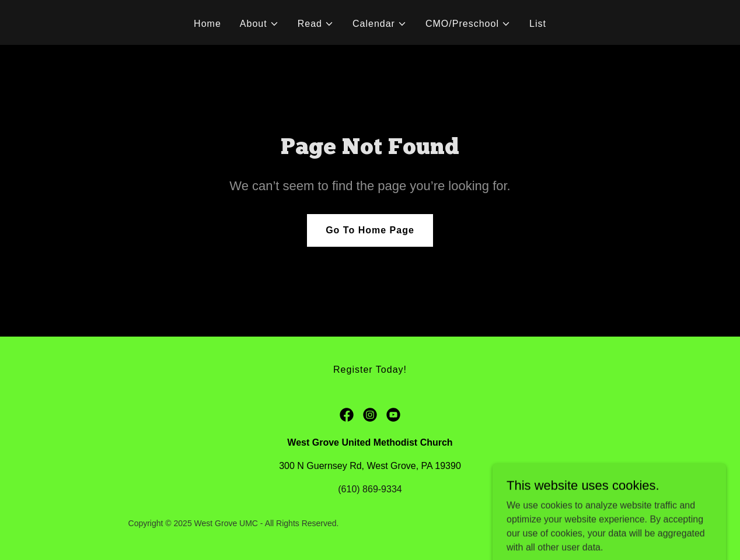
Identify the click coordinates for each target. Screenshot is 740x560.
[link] (347, 415)
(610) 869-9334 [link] (370, 489)
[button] (259, 24)
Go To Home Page (370, 230)
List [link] (538, 24)
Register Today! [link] (370, 370)
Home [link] (207, 24)
